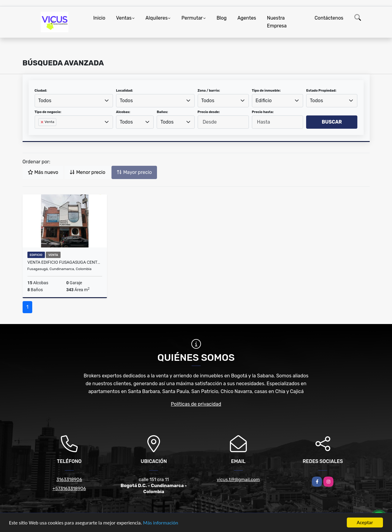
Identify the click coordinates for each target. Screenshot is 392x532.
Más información (161, 523)
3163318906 (69, 480)
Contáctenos (329, 18)
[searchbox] (40, 132)
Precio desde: (209, 112)
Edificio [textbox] (264, 101)
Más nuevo (43, 172)
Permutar (192, 18)
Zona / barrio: (209, 91)
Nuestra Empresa (277, 22)
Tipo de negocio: (48, 112)
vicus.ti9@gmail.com (238, 480)
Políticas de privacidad (196, 404)
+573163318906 (69, 489)
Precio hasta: (263, 112)
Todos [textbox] (45, 101)
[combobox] (74, 101)
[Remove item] (42, 122)
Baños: (162, 112)
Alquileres (157, 18)
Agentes (247, 18)
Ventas (124, 18)
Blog (222, 18)
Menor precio (87, 172)
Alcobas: (123, 112)
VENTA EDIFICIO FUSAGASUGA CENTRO (65, 262)
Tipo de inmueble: (266, 91)
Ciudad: (41, 91)
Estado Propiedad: (321, 91)
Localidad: (124, 91)
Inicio (99, 18)
